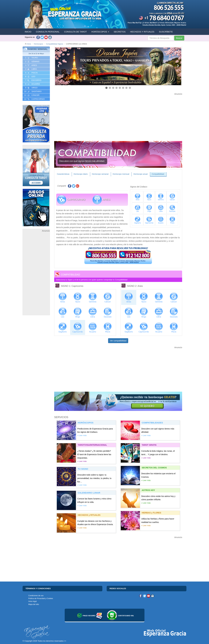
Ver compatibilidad (118, 341)
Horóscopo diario (81, 174)
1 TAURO (31, 58)
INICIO (28, 32)
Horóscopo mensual (121, 174)
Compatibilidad (158, 174)
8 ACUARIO (32, 84)
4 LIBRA (31, 69)
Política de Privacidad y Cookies (41, 598)
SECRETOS (120, 32)
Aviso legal (32, 601)
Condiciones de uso (36, 596)
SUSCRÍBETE (166, 32)
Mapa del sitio (34, 604)
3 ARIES (31, 65)
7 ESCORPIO (33, 80)
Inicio (28, 44)
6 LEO (30, 77)
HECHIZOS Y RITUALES (142, 32)
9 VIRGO (31, 88)
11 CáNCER (32, 95)
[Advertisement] (36, 276)
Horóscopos (38, 44)
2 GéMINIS (32, 62)
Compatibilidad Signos (54, 44)
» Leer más (82, 435)
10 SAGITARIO (33, 91)
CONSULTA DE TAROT (75, 32)
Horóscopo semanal (100, 174)
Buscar (179, 38)
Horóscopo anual (140, 174)
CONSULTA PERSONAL (48, 32)
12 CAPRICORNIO (34, 99)
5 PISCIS (31, 73)
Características (63, 174)
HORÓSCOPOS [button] (100, 32)
